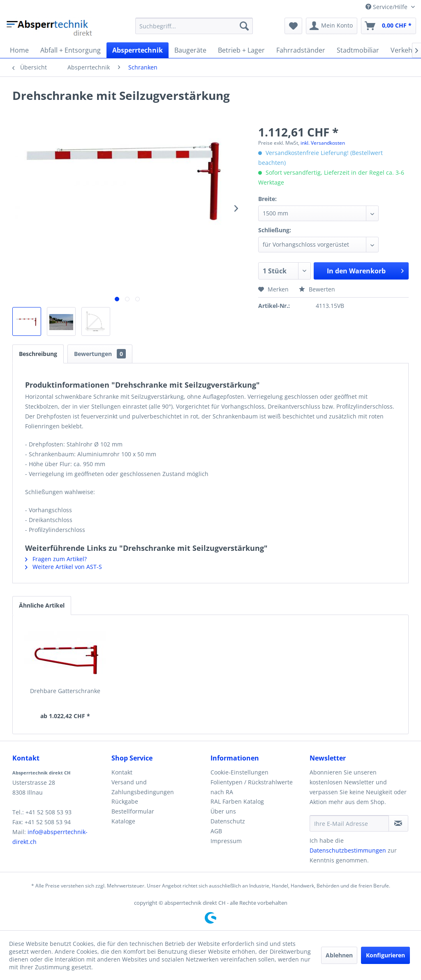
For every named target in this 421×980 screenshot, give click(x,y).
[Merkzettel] (293, 26)
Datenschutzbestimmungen (348, 850)
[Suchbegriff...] (194, 26)
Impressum (226, 841)
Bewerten (317, 289)
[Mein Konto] (332, 26)
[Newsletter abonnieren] (398, 823)
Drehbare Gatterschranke (65, 691)
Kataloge (123, 821)
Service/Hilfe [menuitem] (387, 7)
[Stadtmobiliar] (358, 50)
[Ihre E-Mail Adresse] (349, 823)
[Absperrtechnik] (138, 50)
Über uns (223, 811)
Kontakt (122, 772)
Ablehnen (339, 955)
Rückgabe (125, 801)
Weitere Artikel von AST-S (64, 567)
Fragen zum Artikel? (56, 559)
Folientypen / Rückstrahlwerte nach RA (252, 787)
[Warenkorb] (389, 26)
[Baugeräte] (190, 50)
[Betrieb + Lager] (241, 50)
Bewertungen (100, 354)
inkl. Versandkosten (323, 143)
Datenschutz (228, 821)
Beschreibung (38, 354)
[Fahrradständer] (301, 50)
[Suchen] (244, 26)
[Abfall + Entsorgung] (71, 50)
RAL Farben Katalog (237, 801)
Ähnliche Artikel (42, 605)
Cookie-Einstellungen (239, 772)
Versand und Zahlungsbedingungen (143, 787)
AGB (216, 831)
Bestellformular (133, 811)
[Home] (19, 50)
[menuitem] (194, 26)
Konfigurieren (385, 955)
